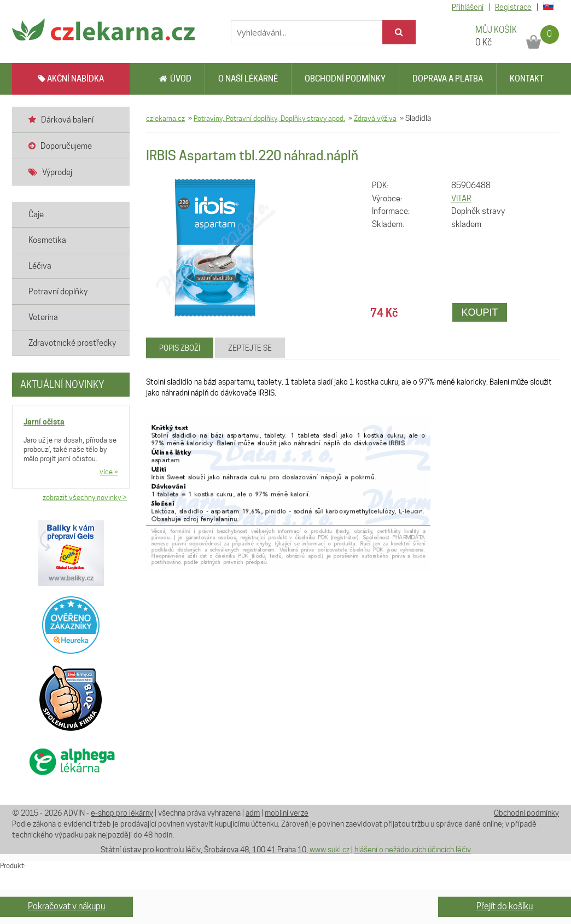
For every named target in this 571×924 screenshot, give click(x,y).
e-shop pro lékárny (122, 813)
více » (109, 472)
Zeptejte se (250, 348)
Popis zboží (180, 348)
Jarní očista (44, 422)
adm (253, 813)
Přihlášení (468, 7)
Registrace (513, 7)
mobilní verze (287, 813)
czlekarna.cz (165, 118)
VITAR (461, 199)
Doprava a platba (448, 79)
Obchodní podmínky (345, 79)
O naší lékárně (248, 79)
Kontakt (527, 79)
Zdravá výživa (375, 118)
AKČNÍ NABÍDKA (71, 79)
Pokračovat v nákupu (66, 906)
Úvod (175, 79)
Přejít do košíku (505, 906)
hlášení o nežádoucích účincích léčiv (413, 850)
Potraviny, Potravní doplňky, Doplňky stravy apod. (269, 118)
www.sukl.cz (330, 850)
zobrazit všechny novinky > (85, 497)
